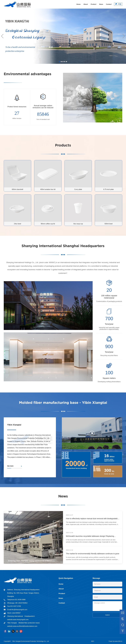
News (101, 4)
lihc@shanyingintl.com (19, 610)
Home (78, 4)
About (86, 4)
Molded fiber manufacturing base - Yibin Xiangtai (63, 402)
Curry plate (78, 189)
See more (10, 466)
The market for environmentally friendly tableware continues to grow (93, 554)
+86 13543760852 (21, 603)
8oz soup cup (78, 224)
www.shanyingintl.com (21, 620)
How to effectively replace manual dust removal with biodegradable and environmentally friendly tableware (92, 520)
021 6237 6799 (16, 606)
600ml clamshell (17, 189)
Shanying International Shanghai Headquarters (63, 246)
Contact (109, 4)
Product (93, 4)
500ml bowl (109, 224)
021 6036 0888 (20, 600)
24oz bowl (18, 224)
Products (63, 145)
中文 (118, 4)
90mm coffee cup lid (48, 224)
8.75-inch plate (109, 189)
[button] (59, 62)
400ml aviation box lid (48, 189)
